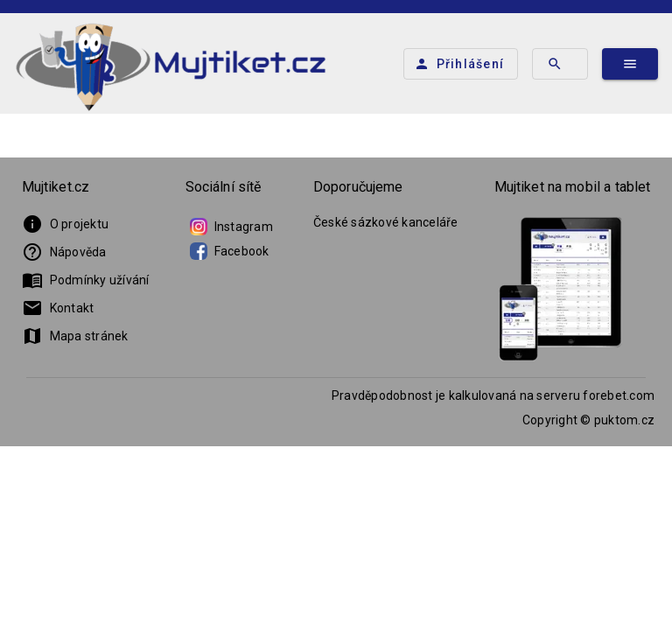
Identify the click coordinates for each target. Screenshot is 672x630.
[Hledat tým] (560, 64)
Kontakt (58, 308)
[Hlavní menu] (630, 64)
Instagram (231, 227)
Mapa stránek (75, 336)
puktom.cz (624, 420)
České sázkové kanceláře (386, 222)
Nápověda (64, 252)
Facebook (230, 251)
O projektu (66, 224)
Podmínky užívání (86, 280)
